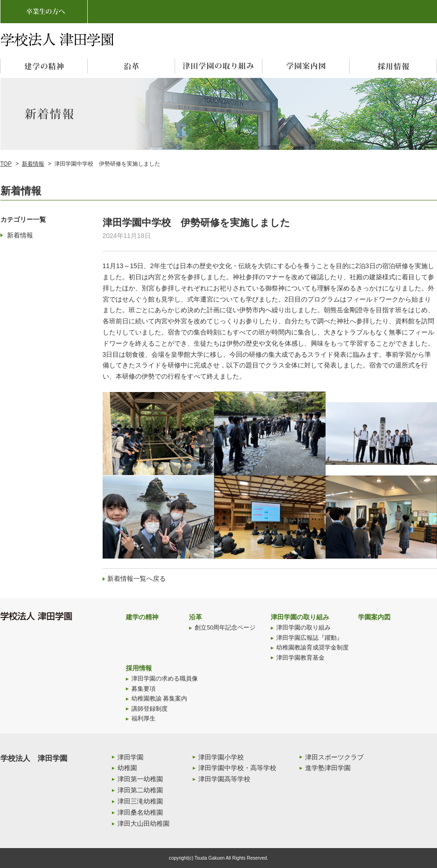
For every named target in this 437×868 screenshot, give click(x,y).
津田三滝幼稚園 (140, 801)
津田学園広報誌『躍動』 (310, 638)
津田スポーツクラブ (334, 757)
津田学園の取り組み (300, 617)
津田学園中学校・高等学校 (237, 768)
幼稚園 (127, 768)
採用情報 (139, 668)
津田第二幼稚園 (140, 790)
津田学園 (130, 757)
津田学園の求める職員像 (165, 679)
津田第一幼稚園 (140, 779)
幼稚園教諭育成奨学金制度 (313, 648)
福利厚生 (143, 719)
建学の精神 (142, 617)
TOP (6, 164)
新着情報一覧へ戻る (137, 579)
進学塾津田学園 (328, 768)
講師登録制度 (150, 709)
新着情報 (33, 164)
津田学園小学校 (221, 757)
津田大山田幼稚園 (143, 823)
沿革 (196, 617)
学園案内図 (374, 617)
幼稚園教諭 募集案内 (160, 699)
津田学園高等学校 (224, 779)
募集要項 (143, 689)
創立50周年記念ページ (225, 628)
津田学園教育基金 (300, 658)
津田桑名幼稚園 (140, 812)
